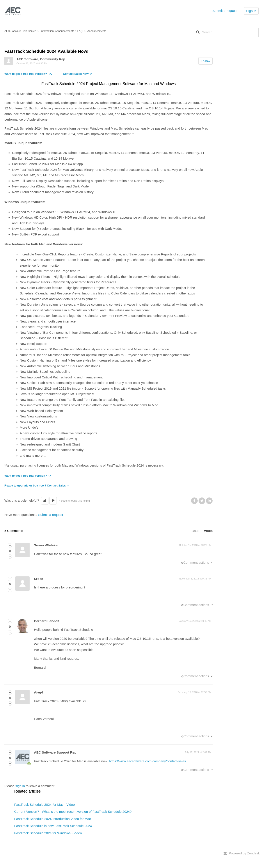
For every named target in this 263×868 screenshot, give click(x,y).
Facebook (194, 501)
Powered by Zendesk (244, 853)
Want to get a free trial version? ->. (34, 74)
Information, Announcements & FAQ (61, 31)
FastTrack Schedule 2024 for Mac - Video (44, 805)
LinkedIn (209, 501)
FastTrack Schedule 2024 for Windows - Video (48, 833)
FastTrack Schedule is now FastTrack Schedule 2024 (53, 826)
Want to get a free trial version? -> (28, 476)
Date (195, 531)
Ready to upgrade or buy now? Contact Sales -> (37, 486)
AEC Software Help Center (20, 31)
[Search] (226, 32)
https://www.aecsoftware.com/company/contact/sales (147, 761)
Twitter (202, 501)
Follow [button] (205, 61)
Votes (208, 531)
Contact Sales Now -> (77, 74)
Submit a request (225, 11)
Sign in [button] (251, 11)
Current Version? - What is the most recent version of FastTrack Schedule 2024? (73, 812)
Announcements (97, 31)
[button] (45, 501)
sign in (20, 786)
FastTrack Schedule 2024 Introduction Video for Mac (52, 819)
